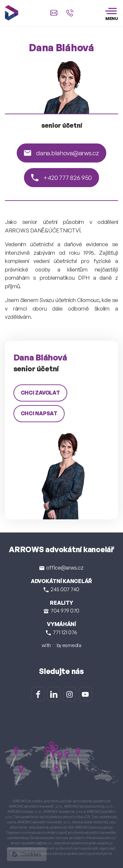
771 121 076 (61, 632)
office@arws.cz (61, 568)
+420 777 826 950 (61, 178)
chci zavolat (40, 393)
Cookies (27, 854)
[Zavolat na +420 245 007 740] (70, 13)
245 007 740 (61, 589)
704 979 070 (61, 611)
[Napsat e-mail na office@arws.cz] (54, 13)
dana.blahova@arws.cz (61, 153)
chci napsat (39, 413)
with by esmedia (61, 645)
